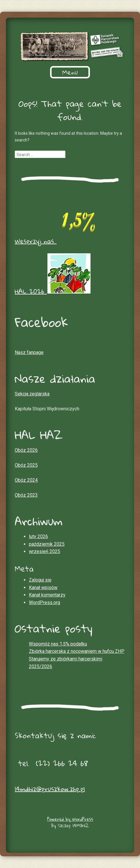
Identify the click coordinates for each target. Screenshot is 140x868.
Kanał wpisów (43, 588)
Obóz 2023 (26, 495)
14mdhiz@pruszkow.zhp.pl (50, 789)
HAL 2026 (53, 291)
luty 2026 (38, 536)
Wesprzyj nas (57, 241)
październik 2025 (47, 544)
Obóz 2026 (26, 450)
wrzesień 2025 (45, 551)
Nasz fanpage (29, 352)
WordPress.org (45, 602)
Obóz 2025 (26, 465)
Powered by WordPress (70, 819)
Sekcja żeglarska (32, 394)
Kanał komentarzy (47, 595)
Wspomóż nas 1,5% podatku (58, 644)
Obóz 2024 (26, 480)
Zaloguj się (40, 580)
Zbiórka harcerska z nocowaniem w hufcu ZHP (77, 651)
